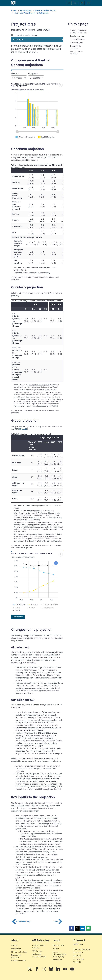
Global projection (76, 43)
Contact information (82, 961)
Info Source (57, 972)
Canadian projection (77, 36)
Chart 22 (24, 429)
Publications (26, 10)
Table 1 (55, 406)
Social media (79, 971)
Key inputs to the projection (76, 53)
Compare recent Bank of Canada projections (78, 31)
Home (14, 10)
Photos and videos (19, 964)
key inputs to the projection (39, 385)
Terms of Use (58, 957)
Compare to (33, 73)
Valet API (77, 974)
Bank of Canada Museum (38, 959)
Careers (14, 957)
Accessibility (16, 961)
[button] (72, 940)
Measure (15, 73)
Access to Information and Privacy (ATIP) (59, 966)
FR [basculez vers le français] (82, 3)
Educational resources (16, 968)
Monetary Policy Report (45, 10)
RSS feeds (77, 968)
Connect (37, 963)
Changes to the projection (76, 47)
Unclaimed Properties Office (39, 967)
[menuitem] (61, 85)
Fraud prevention (18, 973)
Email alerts (78, 965)
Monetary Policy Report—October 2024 (31, 13)
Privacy (56, 961)
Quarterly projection (77, 39)
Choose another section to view (24, 35)
